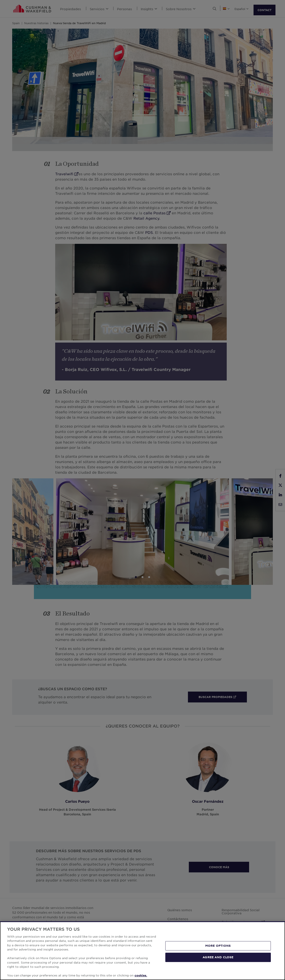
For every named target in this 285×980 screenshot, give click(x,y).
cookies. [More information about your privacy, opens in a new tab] (141, 975)
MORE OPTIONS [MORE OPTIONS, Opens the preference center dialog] (218, 946)
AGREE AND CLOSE (218, 957)
